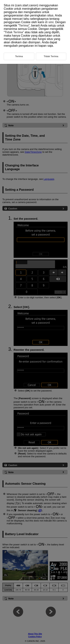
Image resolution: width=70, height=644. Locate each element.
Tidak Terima (14, 32)
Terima (24, 25)
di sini (49, 22)
